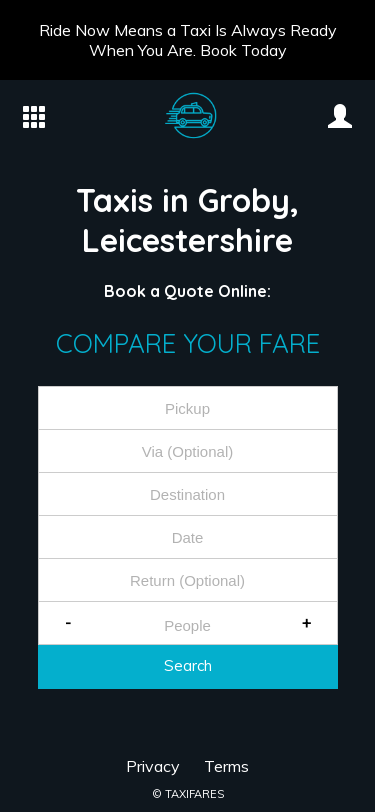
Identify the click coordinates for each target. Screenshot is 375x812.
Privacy (153, 766)
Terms (226, 766)
